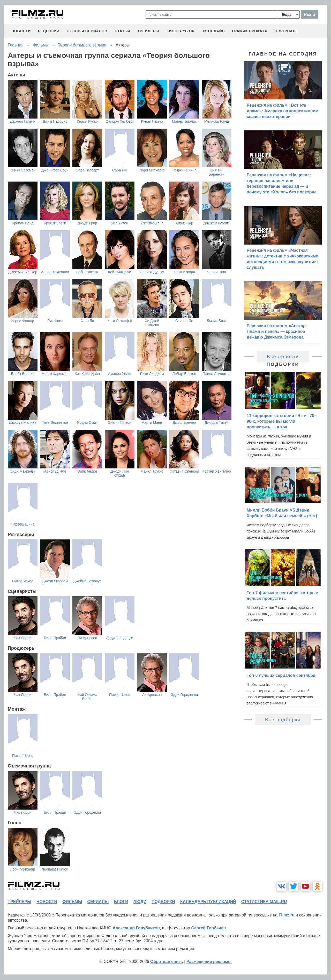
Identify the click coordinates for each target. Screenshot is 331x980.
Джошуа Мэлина (23, 422)
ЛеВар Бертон (184, 374)
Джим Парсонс (55, 121)
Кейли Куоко (87, 121)
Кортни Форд (184, 272)
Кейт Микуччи (120, 272)
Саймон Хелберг (119, 121)
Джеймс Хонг (152, 223)
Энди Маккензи (23, 471)
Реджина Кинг (184, 170)
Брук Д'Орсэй (55, 223)
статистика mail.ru (264, 902)
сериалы (98, 902)
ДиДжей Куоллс (217, 223)
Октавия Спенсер (184, 471)
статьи (122, 31)
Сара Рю (120, 170)
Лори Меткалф (152, 170)
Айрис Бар (184, 223)
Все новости (283, 357)
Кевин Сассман (22, 170)
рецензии (49, 31)
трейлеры (148, 31)
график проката (250, 31)
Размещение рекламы (209, 962)
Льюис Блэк (216, 321)
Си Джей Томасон (152, 323)
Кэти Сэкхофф (119, 321)
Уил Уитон (119, 223)
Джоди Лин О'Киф (120, 473)
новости (21, 31)
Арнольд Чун (55, 471)
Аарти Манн (152, 422)
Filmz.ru (286, 915)
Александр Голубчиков (136, 928)
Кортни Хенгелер (217, 471)
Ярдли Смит (87, 422)
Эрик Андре (87, 471)
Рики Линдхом (152, 374)
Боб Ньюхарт (87, 272)
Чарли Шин (217, 272)
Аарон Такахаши (55, 272)
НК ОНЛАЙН (213, 31)
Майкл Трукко (152, 471)
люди (140, 902)
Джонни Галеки (22, 121)
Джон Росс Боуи (55, 170)
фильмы (72, 902)
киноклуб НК (180, 31)
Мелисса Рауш (217, 121)
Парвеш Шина (23, 524)
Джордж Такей (217, 422)
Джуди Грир (87, 223)
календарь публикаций (208, 902)
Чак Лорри (23, 638)
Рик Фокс (55, 321)
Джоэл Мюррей (55, 581)
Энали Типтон (120, 422)
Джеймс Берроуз (87, 581)
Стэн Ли (87, 321)
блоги (121, 902)
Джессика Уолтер (23, 272)
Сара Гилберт (87, 170)
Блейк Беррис (22, 374)
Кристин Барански (217, 172)
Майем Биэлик (184, 121)
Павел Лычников (216, 374)
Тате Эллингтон (55, 422)
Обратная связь (167, 962)
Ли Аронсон (87, 638)
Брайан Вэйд (22, 223)
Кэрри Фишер (23, 321)
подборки (163, 902)
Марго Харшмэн (55, 374)
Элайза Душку (152, 272)
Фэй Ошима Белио (87, 697)
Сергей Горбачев (208, 928)
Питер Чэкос (23, 581)
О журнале (286, 31)
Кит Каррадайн (87, 374)
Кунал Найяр (152, 121)
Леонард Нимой (55, 869)
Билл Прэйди (55, 638)
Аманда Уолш (120, 374)
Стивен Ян (184, 321)
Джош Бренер (184, 422)
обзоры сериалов (87, 31)
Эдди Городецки (120, 638)
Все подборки (283, 720)
